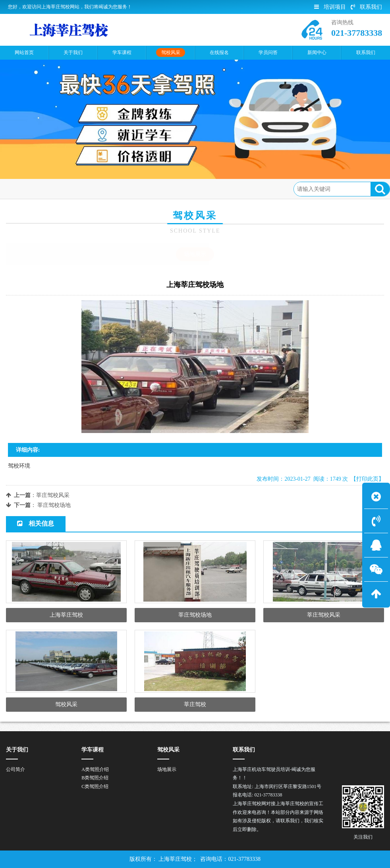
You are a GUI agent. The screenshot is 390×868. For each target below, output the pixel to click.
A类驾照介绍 (95, 769)
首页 (38, 189)
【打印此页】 (367, 479)
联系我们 (366, 7)
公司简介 (15, 769)
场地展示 (97, 189)
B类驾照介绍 (95, 778)
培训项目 (330, 7)
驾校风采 (65, 189)
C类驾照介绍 (95, 786)
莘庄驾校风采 (53, 495)
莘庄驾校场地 (54, 505)
